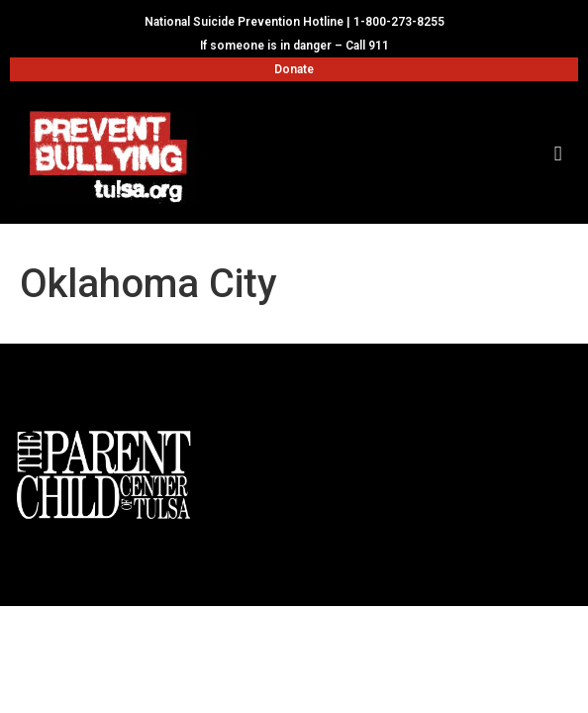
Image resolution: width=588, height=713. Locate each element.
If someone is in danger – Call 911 (294, 46)
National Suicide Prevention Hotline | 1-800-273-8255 (294, 22)
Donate (294, 69)
